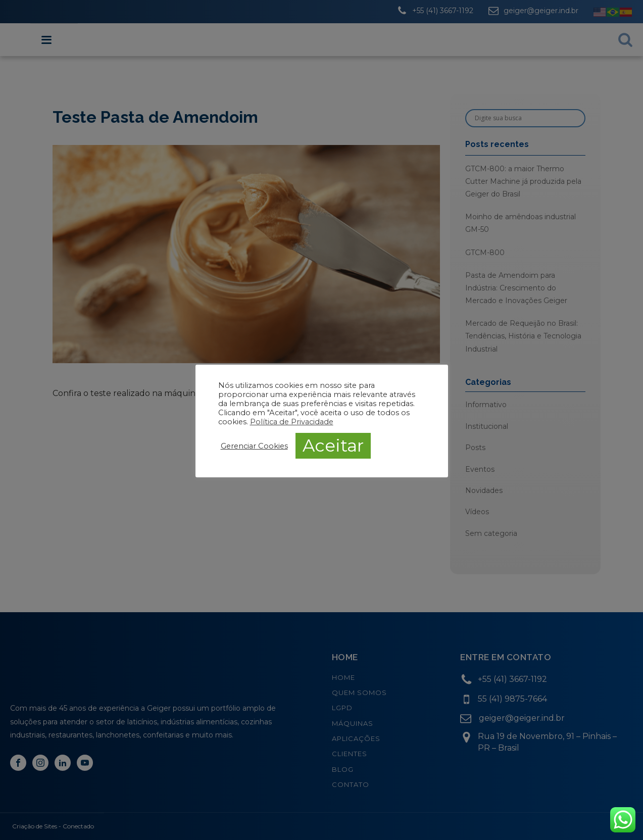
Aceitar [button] (333, 446)
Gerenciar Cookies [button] (254, 446)
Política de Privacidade (292, 422)
